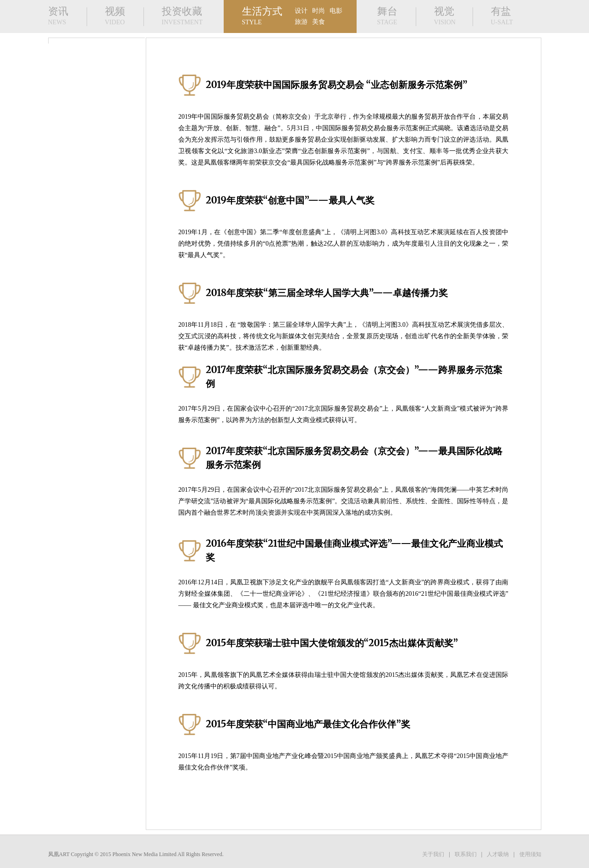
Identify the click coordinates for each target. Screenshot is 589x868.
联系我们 (466, 854)
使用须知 (530, 854)
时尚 (319, 11)
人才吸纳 (498, 854)
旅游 (301, 22)
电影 (336, 11)
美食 (319, 22)
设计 (301, 11)
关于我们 (433, 854)
